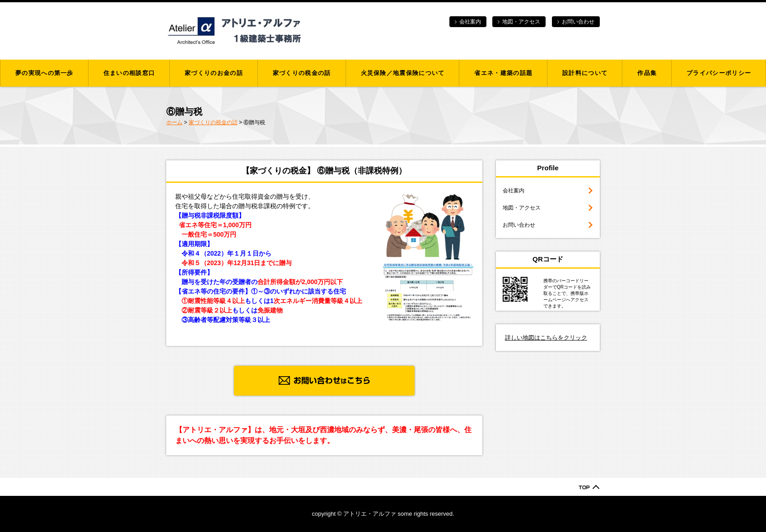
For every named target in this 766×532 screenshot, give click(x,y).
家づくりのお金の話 (214, 73)
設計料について (585, 73)
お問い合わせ (578, 22)
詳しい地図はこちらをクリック (546, 338)
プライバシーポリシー (719, 73)
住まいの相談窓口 (129, 73)
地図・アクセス (521, 22)
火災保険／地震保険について (403, 73)
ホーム (174, 122)
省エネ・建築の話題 (503, 73)
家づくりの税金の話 (302, 73)
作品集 (647, 73)
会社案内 (470, 22)
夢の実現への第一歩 (44, 73)
